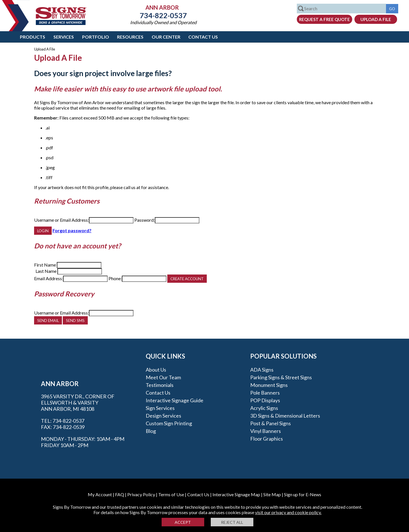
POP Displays (265, 400)
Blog (151, 431)
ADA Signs (262, 370)
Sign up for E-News (303, 494)
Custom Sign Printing (169, 423)
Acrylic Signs (264, 408)
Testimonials (160, 385)
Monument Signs (269, 385)
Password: (145, 220)
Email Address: (49, 278)
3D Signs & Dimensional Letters (285, 416)
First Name (45, 265)
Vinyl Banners (266, 431)
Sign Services (160, 408)
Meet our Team (163, 377)
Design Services (163, 416)
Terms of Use (171, 494)
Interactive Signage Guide (175, 400)
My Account (100, 494)
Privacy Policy (141, 494)
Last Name (46, 271)
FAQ (120, 494)
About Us (156, 370)
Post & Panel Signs (271, 423)
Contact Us (203, 37)
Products (33, 37)
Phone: (115, 278)
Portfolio (96, 37)
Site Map (272, 494)
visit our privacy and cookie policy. (288, 512)
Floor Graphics (267, 439)
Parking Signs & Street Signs (281, 377)
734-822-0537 (163, 15)
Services (64, 37)
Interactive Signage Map (236, 494)
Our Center (166, 37)
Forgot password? (72, 230)
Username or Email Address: (61, 220)
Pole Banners (265, 393)
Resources (130, 37)
